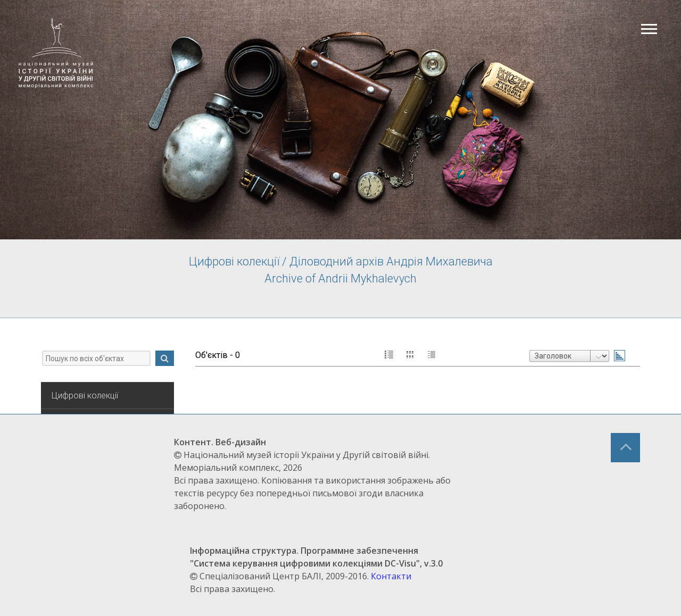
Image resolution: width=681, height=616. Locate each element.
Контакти (391, 576)
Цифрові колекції (85, 396)
